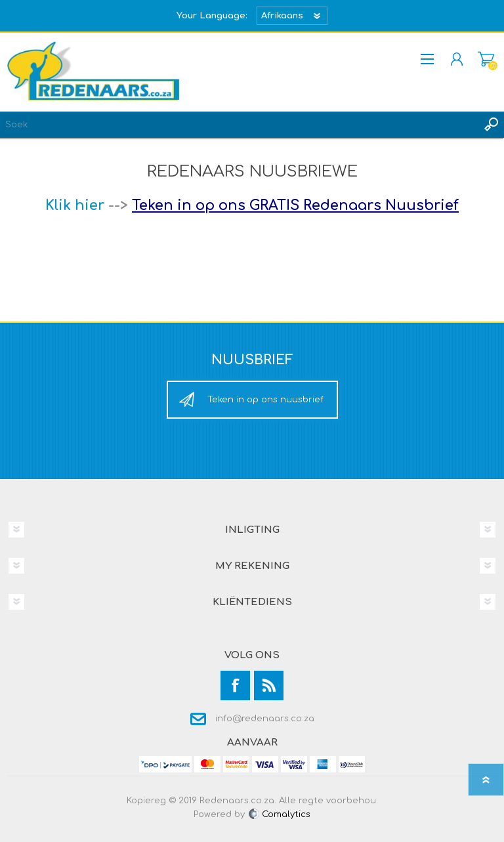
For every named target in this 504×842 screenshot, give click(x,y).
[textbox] (239, 125)
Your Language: (212, 16)
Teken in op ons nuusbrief (265, 400)
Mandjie (486, 59)
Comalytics (279, 814)
